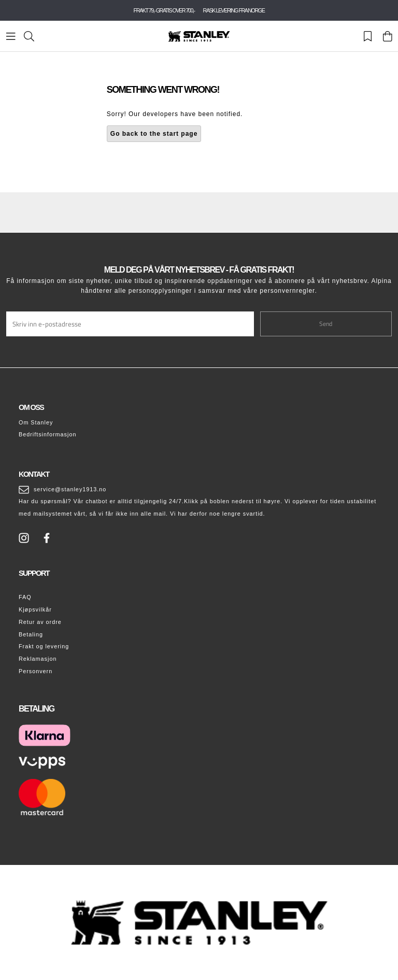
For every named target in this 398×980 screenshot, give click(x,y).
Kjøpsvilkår (35, 609)
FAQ (25, 597)
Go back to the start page (154, 134)
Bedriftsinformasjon (47, 434)
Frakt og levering (44, 646)
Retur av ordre (40, 622)
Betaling (31, 634)
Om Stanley (36, 422)
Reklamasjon (38, 659)
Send (326, 324)
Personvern (35, 671)
